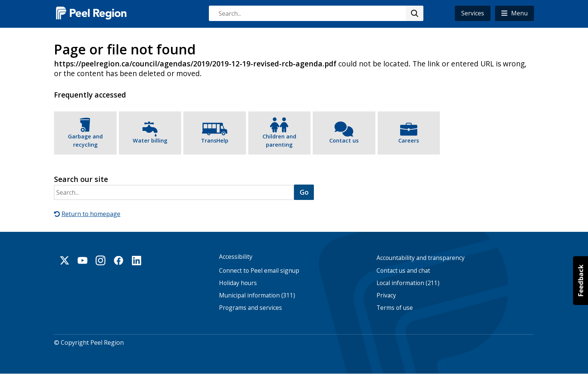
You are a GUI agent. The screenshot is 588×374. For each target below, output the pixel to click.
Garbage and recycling (85, 140)
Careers (409, 140)
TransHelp (215, 140)
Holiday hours (238, 283)
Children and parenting (279, 140)
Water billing (150, 140)
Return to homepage (91, 214)
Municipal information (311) (257, 295)
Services (473, 13)
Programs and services (250, 308)
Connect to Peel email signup (259, 271)
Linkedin (136, 260)
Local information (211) (408, 283)
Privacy (386, 295)
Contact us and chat (403, 271)
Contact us (344, 140)
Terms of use (395, 308)
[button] (514, 13)
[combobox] (316, 13)
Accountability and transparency (421, 258)
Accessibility (236, 257)
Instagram (100, 260)
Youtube (82, 260)
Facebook (118, 260)
